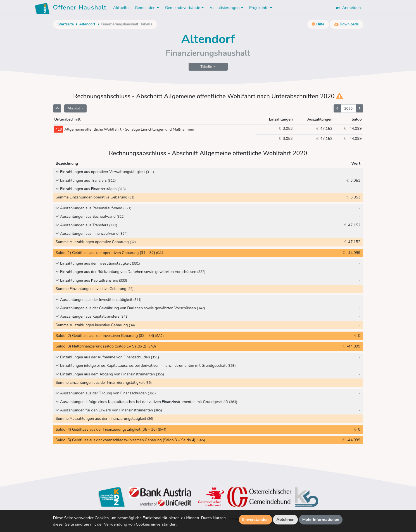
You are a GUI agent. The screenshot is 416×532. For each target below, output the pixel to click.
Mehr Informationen (321, 519)
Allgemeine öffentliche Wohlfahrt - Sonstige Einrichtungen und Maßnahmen (124, 129)
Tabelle (207, 67)
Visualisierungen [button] (227, 8)
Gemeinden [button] (148, 8)
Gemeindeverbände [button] (185, 8)
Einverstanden (255, 519)
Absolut (74, 108)
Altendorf (87, 24)
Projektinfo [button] (261, 8)
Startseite (66, 24)
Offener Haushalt (80, 8)
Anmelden (348, 8)
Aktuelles (122, 8)
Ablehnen (285, 519)
